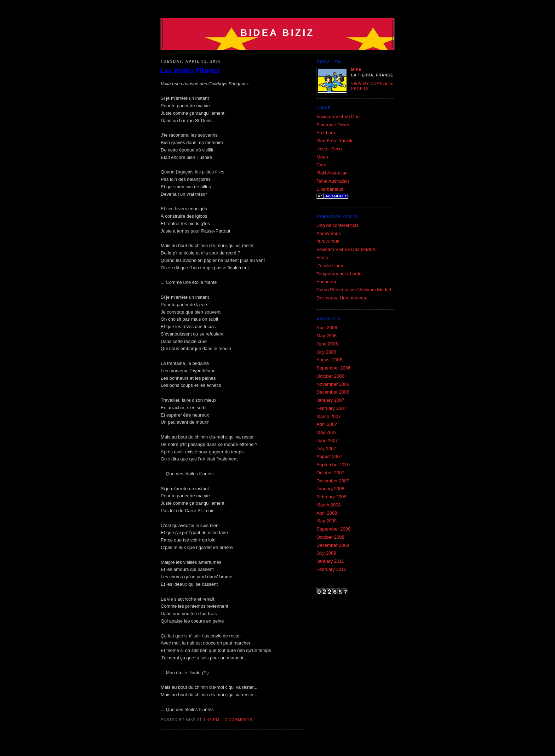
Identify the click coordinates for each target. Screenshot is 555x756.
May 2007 (327, 432)
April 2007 (327, 424)
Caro (321, 165)
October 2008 (330, 537)
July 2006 (326, 352)
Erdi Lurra (327, 133)
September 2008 (333, 529)
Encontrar (326, 282)
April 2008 (327, 513)
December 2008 (333, 545)
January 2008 (330, 489)
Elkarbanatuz (330, 189)
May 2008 (327, 521)
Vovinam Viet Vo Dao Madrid (346, 249)
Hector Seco (329, 149)
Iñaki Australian (332, 173)
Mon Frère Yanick (334, 141)
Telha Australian (333, 181)
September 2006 (333, 368)
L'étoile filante (330, 266)
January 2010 (330, 561)
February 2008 (331, 497)
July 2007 (326, 449)
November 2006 (333, 384)
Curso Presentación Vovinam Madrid (354, 290)
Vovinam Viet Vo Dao (338, 117)
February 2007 (331, 408)
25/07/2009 (328, 242)
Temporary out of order (340, 274)
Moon (322, 157)
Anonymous (329, 233)
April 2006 (327, 328)
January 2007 (330, 400)
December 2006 (333, 392)
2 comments (239, 720)
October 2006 (330, 376)
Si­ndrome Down (333, 125)
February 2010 (331, 569)
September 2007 (333, 465)
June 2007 (327, 440)
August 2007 (329, 456)
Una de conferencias (337, 225)
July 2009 (326, 553)
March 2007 (329, 416)
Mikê (356, 70)
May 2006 (327, 336)
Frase (322, 257)
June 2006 (327, 344)
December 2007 (333, 481)
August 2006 (329, 360)
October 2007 (330, 473)
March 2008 (329, 505)
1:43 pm (211, 720)
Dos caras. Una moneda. (342, 298)
